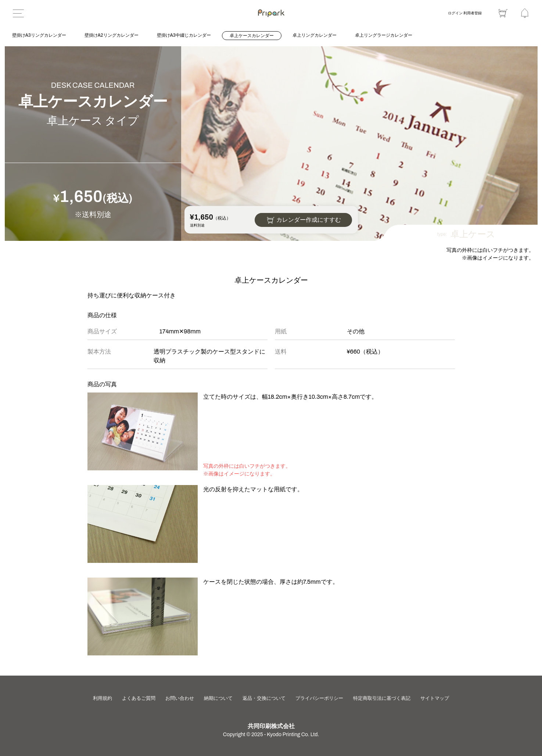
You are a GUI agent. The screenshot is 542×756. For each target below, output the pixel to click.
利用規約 (102, 698)
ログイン (455, 13)
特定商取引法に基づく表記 (383, 698)
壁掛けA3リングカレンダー (39, 35)
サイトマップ (436, 698)
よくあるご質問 (139, 698)
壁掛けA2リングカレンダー (112, 35)
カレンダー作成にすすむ (309, 220)
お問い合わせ (181, 698)
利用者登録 (473, 13)
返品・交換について (266, 698)
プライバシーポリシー (322, 698)
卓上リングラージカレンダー (384, 35)
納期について (220, 698)
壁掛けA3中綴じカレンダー (184, 35)
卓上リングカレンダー (315, 35)
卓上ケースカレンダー (252, 36)
